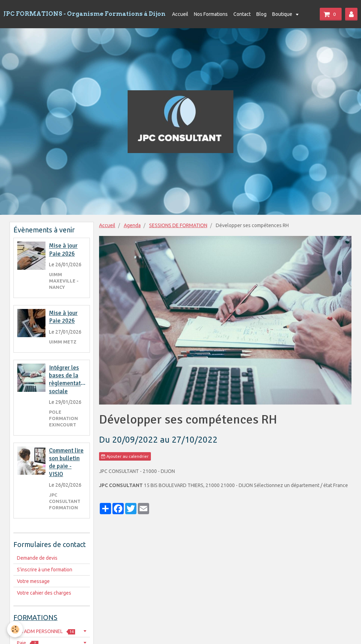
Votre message (33, 581)
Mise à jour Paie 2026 (63, 250)
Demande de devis (37, 558)
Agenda (132, 225)
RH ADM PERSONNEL (46, 631)
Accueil (180, 14)
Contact (242, 14)
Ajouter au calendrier (125, 456)
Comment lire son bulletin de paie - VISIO (66, 462)
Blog (261, 14)
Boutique (283, 14)
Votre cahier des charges (44, 593)
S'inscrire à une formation (45, 570)
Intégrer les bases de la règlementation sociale (69, 379)
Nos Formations (211, 14)
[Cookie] (15, 629)
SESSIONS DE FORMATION (178, 225)
